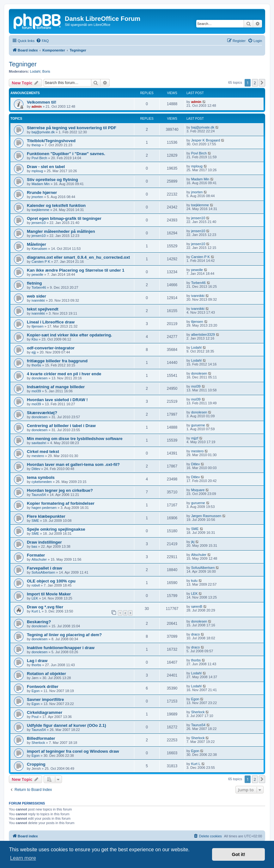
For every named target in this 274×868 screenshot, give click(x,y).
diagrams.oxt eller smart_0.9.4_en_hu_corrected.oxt (78, 257)
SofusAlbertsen (43, 572)
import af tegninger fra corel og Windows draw (73, 751)
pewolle (37, 274)
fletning (34, 283)
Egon (36, 691)
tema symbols (41, 477)
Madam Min (41, 184)
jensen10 (39, 223)
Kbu (35, 339)
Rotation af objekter (46, 674)
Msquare (198, 490)
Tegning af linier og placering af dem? (64, 635)
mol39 (36, 391)
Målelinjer (37, 244)
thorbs (37, 365)
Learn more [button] (23, 858)
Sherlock (198, 712)
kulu (194, 581)
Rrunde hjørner (42, 193)
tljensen (38, 326)
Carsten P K (41, 262)
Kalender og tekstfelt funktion (56, 205)
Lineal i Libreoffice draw (51, 322)
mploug (37, 171)
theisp (36, 145)
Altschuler (39, 559)
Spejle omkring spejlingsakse (56, 529)
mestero (38, 456)
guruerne (198, 425)
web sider (37, 296)
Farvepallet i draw (44, 568)
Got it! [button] (239, 854)
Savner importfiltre (45, 699)
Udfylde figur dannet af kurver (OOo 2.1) (67, 725)
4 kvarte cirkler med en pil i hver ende (64, 374)
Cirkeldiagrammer (45, 712)
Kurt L (36, 611)
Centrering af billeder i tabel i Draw (61, 426)
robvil (36, 585)
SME (35, 521)
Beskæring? (39, 622)
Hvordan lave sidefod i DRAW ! (57, 400)
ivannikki (38, 300)
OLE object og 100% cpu (51, 581)
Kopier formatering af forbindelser (61, 503)
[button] (262, 83)
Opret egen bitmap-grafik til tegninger (64, 218)
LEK (35, 598)
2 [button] (255, 83)
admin (37, 106)
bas (34, 546)
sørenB (197, 606)
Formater (36, 555)
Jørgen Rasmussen (206, 516)
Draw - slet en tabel (46, 167)
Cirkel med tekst (43, 452)
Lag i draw (37, 661)
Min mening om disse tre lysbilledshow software (75, 439)
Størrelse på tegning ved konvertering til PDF (72, 128)
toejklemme (40, 210)
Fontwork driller (43, 687)
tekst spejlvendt (43, 309)
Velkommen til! (42, 102)
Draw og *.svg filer (45, 607)
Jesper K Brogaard (206, 140)
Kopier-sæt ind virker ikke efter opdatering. (70, 335)
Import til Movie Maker (49, 594)
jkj (193, 542)
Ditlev (36, 469)
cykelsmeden (42, 482)
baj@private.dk (43, 132)
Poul (35, 717)
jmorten (37, 197)
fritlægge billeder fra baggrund (57, 361)
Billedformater (41, 738)
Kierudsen (40, 249)
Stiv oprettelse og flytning (52, 180)
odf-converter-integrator (51, 348)
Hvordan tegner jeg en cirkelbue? (60, 490)
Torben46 (39, 287)
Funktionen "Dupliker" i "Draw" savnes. (66, 154)
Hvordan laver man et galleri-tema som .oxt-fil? (73, 464)
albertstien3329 (203, 335)
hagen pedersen (44, 508)
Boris (46, 71)
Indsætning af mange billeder (56, 387)
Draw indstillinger (44, 542)
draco (196, 634)
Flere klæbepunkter (46, 516)
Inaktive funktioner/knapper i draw (61, 648)
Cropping (36, 764)
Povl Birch (40, 158)
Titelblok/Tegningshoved (51, 141)
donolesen (40, 378)
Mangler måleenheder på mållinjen (61, 231)
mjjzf (195, 438)
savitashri (39, 443)
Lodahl (35, 71)
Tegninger (23, 64)
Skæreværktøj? (42, 413)
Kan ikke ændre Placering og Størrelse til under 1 (76, 270)
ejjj (34, 352)
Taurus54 (39, 495)
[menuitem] (42, 41)
